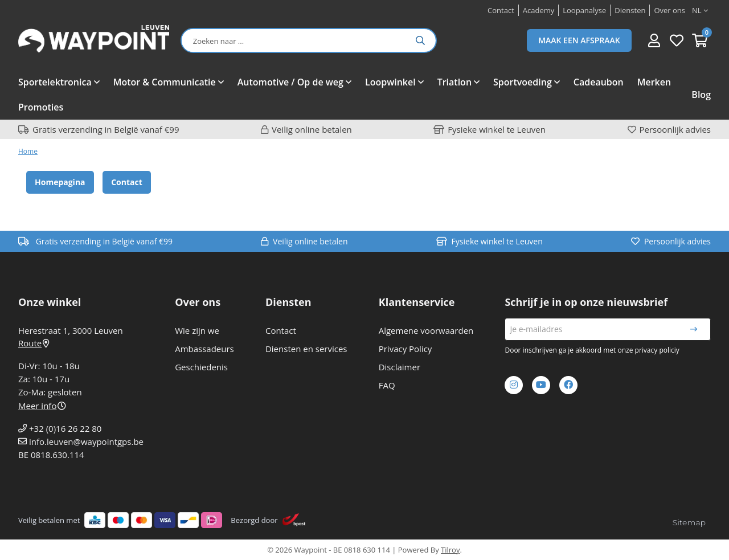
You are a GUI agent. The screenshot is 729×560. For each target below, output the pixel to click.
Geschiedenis (201, 367)
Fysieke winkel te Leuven (497, 129)
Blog (701, 95)
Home (28, 151)
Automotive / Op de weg (290, 82)
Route (34, 343)
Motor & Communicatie (165, 82)
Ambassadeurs (204, 349)
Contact (127, 182)
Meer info (42, 406)
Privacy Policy (406, 349)
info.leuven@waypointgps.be (86, 442)
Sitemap (689, 522)
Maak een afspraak (579, 40)
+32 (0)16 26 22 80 (65, 428)
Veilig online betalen (312, 129)
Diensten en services (306, 349)
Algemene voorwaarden (426, 330)
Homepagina (60, 182)
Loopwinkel (390, 82)
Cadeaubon (599, 82)
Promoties (41, 107)
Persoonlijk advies (675, 129)
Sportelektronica (55, 82)
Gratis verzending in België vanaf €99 (106, 129)
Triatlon (454, 82)
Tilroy (450, 550)
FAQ (387, 385)
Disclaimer (400, 367)
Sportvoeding (523, 82)
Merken (654, 82)
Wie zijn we (197, 330)
